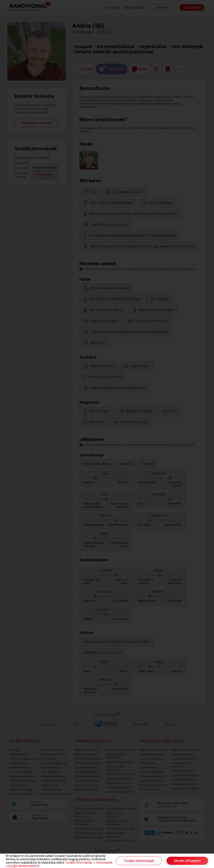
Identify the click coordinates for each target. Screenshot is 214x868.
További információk (79, 863)
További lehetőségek (139, 861)
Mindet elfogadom (187, 861)
